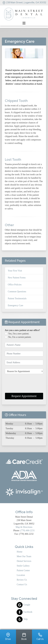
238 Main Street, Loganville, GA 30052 (24, 3)
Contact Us (22, 584)
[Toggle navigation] (24, 23)
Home (20, 552)
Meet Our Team (24, 556)
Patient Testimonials (17, 298)
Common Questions (17, 292)
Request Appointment (24, 396)
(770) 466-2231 (28, 530)
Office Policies (15, 285)
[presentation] (24, 385)
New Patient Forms (17, 278)
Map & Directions (24, 527)
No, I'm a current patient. (20, 337)
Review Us (22, 580)
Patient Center (23, 570)
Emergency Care (15, 305)
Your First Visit (15, 271)
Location (21, 575)
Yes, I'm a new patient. (19, 334)
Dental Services (24, 561)
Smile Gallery (23, 566)
